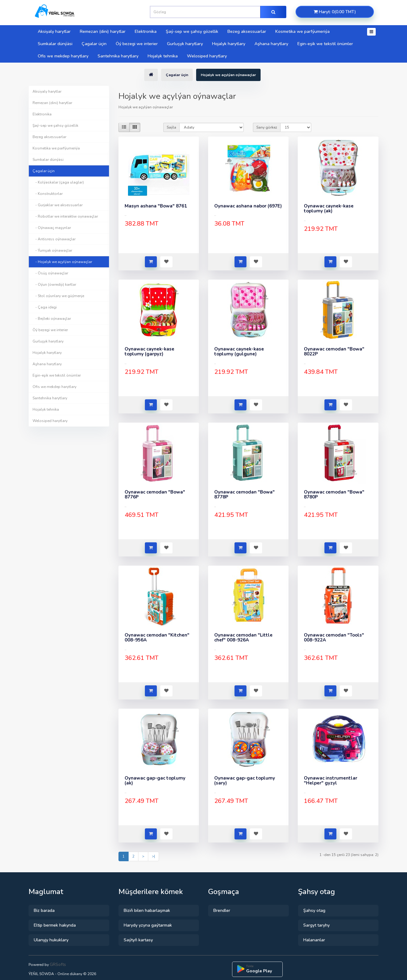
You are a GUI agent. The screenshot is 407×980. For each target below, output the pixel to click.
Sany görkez (267, 127)
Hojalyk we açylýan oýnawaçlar (228, 75)
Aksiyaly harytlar (54, 31)
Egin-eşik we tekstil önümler (325, 44)
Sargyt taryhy (316, 925)
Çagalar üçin (94, 44)
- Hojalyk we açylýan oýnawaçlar (62, 262)
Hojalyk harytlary (229, 44)
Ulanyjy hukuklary (51, 940)
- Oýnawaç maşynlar (52, 228)
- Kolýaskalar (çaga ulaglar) (58, 182)
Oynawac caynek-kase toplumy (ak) (329, 209)
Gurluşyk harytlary (185, 44)
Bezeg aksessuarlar (247, 31)
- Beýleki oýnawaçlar (52, 319)
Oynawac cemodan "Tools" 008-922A (334, 638)
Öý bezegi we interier (137, 44)
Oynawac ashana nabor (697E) (248, 206)
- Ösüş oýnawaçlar (50, 273)
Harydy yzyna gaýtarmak (148, 925)
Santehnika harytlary (118, 56)
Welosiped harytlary (207, 56)
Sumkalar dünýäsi (55, 44)
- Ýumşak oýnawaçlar (52, 250)
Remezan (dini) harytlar (103, 31)
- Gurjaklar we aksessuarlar (58, 205)
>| (153, 856)
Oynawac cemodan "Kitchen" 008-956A (157, 638)
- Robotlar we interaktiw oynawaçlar (65, 216)
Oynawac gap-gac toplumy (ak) (155, 781)
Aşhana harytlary (271, 44)
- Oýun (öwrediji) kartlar (54, 285)
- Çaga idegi (45, 307)
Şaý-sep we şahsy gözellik (192, 31)
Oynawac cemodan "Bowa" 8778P (244, 495)
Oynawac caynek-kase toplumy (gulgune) (239, 352)
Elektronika (146, 31)
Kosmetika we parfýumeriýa (302, 31)
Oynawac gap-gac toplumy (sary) (245, 781)
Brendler (222, 910)
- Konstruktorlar (48, 194)
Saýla (171, 127)
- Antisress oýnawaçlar (54, 239)
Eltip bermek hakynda (55, 925)
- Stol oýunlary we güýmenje (58, 296)
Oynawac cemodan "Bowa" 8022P (334, 352)
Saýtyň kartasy (138, 940)
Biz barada (44, 910)
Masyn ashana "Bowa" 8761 (156, 206)
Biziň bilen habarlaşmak (147, 910)
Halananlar (314, 940)
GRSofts (58, 965)
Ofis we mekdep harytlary (63, 56)
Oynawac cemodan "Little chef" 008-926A (243, 638)
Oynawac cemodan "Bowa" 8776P (155, 495)
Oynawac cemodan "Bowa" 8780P (334, 495)
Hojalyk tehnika (163, 56)
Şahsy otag (314, 910)
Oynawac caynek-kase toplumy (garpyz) (149, 352)
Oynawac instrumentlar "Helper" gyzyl (331, 781)
